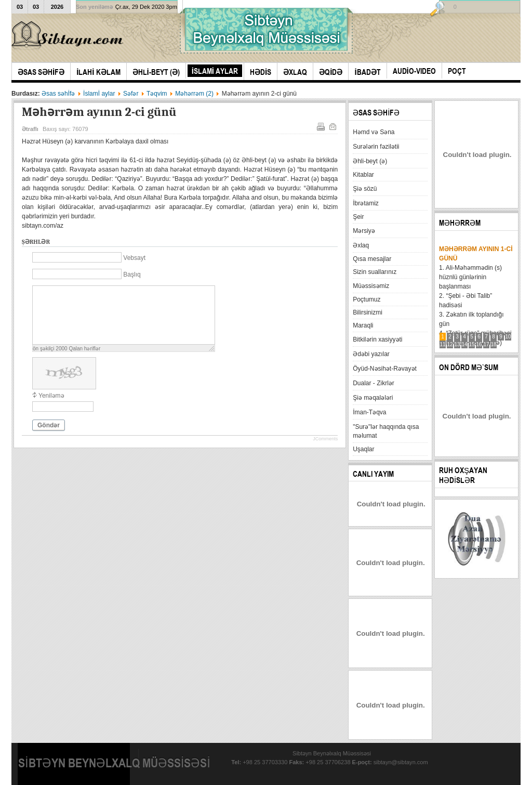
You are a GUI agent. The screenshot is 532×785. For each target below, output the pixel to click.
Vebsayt (134, 258)
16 (479, 344)
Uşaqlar (363, 449)
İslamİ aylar (99, 94)
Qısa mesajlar (372, 259)
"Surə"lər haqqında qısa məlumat (386, 431)
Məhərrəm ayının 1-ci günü (476, 254)
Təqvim (157, 94)
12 (450, 344)
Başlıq (132, 274)
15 (472, 344)
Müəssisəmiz (371, 286)
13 (457, 344)
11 (443, 344)
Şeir (358, 217)
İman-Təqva (369, 412)
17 (487, 344)
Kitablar (363, 175)
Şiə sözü (365, 189)
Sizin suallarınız (375, 272)
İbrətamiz (366, 203)
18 (494, 344)
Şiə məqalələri (373, 398)
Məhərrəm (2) (194, 94)
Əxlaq (361, 245)
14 (465, 344)
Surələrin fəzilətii (376, 147)
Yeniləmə (51, 396)
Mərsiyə (364, 231)
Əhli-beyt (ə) (370, 161)
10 (508, 337)
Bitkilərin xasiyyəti (377, 339)
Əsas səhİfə (58, 94)
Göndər (49, 425)
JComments (325, 439)
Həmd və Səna (374, 132)
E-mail (332, 126)
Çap (320, 126)
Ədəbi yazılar (371, 354)
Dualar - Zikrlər (374, 383)
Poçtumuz (367, 299)
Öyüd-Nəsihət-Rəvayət (385, 369)
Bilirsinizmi (368, 312)
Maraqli (363, 325)
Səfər (131, 94)
